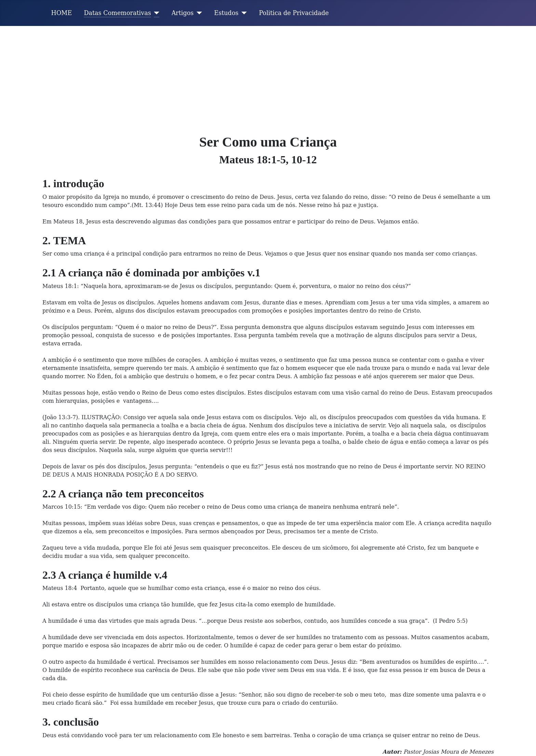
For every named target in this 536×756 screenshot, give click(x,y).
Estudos (226, 13)
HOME (62, 13)
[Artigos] (198, 13)
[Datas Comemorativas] (155, 13)
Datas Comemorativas (117, 13)
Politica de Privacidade (294, 13)
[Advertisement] (268, 77)
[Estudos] (243, 13)
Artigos (183, 13)
